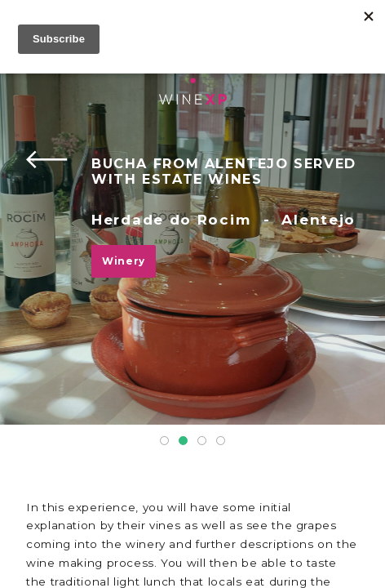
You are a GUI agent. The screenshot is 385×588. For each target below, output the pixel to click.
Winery (124, 261)
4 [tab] (221, 441)
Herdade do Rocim (171, 220)
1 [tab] (164, 441)
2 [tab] (183, 441)
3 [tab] (202, 441)
